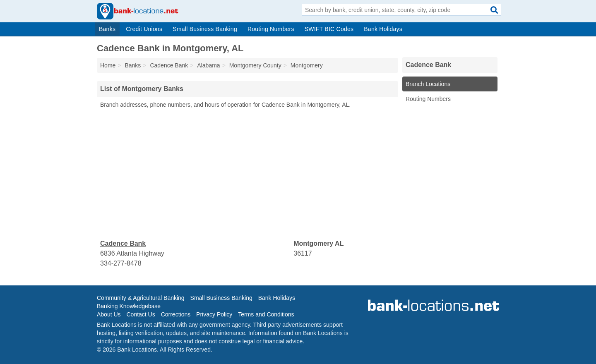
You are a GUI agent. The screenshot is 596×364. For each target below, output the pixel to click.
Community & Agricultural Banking (141, 298)
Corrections (176, 314)
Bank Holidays (383, 29)
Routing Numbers (271, 29)
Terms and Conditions (266, 314)
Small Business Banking (205, 29)
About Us (109, 314)
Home (108, 65)
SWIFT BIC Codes (329, 29)
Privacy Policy (214, 314)
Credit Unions (144, 29)
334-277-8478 (121, 263)
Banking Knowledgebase (129, 306)
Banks (107, 29)
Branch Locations (428, 84)
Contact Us (141, 314)
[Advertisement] (248, 174)
